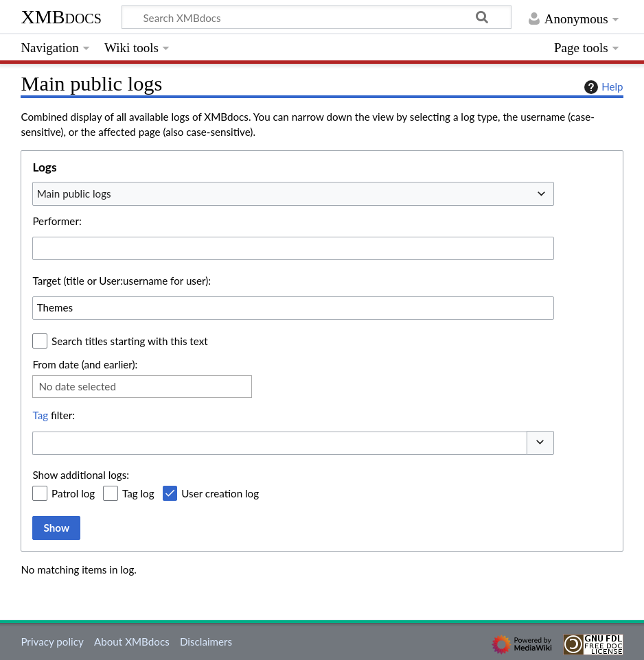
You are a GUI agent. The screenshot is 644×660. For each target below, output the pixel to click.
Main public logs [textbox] (74, 193)
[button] (540, 443)
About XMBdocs (132, 641)
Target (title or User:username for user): (122, 281)
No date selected (77, 386)
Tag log (138, 493)
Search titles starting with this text (130, 341)
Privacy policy (52, 641)
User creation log (220, 493)
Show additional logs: (81, 475)
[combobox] (293, 193)
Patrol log (73, 493)
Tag (40, 415)
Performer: (57, 221)
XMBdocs (61, 17)
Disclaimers (206, 641)
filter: (54, 415)
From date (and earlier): (85, 364)
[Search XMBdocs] (317, 17)
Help (602, 87)
